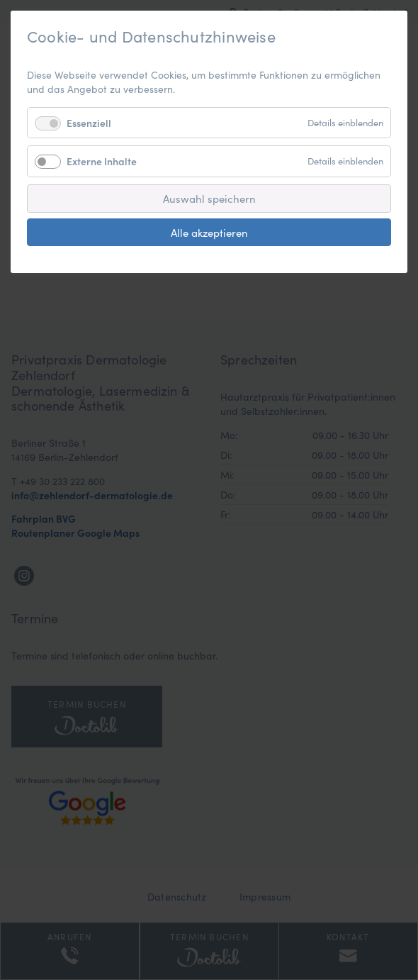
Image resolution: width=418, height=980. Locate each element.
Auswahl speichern (209, 198)
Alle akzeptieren (209, 232)
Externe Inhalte (102, 161)
